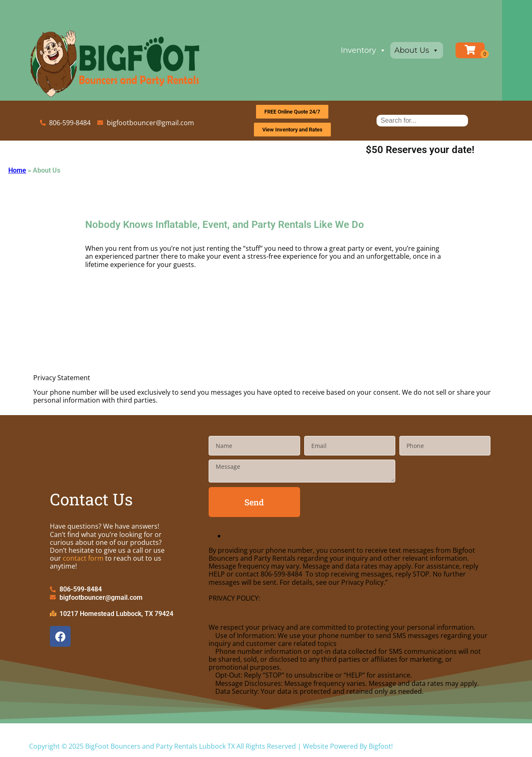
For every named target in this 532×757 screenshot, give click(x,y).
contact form (83, 558)
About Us (432, 50)
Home (17, 170)
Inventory (378, 50)
